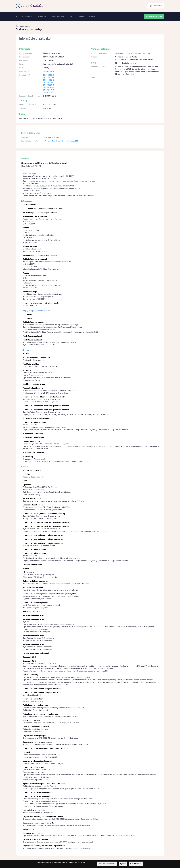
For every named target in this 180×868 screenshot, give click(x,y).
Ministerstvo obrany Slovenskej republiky (132, 53)
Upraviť (123, 864)
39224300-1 (48, 77)
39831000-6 (49, 87)
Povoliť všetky (136, 864)
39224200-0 (49, 75)
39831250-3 (48, 92)
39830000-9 (49, 85)
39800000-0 (49, 71)
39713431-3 (48, 82)
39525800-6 (49, 80)
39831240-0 (48, 90)
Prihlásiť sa (158, 6)
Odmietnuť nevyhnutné (107, 864)
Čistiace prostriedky (53, 137)
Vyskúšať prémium (154, 17)
